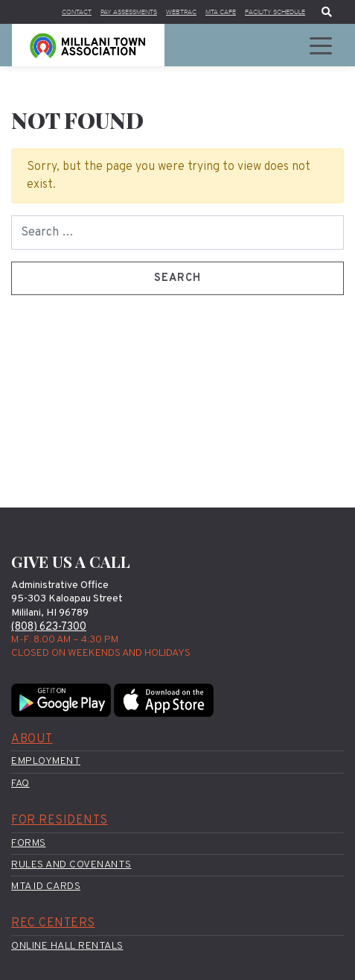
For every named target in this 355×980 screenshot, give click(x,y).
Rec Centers (53, 924)
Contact (49, 12)
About (32, 739)
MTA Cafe (210, 12)
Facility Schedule (271, 12)
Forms (29, 843)
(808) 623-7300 (49, 627)
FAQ (20, 784)
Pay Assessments (108, 12)
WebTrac (167, 12)
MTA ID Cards (46, 887)
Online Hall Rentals (67, 946)
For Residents (60, 821)
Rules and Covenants (71, 865)
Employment (46, 762)
